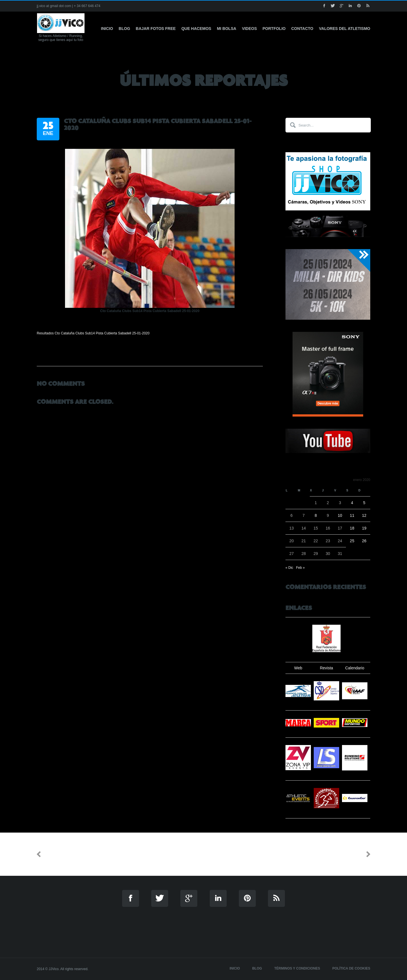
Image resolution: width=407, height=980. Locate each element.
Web (298, 668)
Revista (327, 668)
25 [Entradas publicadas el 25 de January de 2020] (352, 541)
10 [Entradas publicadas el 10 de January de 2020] (340, 515)
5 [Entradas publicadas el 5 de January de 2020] (364, 503)
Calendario (355, 668)
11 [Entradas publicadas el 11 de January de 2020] (352, 515)
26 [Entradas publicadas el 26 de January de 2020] (364, 541)
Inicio (107, 29)
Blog (124, 29)
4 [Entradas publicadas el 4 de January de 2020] (352, 503)
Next (357, 854)
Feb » (300, 568)
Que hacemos (196, 29)
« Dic (289, 568)
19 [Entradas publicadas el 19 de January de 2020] (364, 528)
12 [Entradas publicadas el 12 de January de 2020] (364, 515)
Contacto (302, 29)
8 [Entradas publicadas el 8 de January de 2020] (316, 515)
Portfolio (274, 29)
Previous (55, 854)
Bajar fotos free (156, 29)
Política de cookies (351, 968)
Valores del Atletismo (345, 29)
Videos (249, 29)
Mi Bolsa (226, 29)
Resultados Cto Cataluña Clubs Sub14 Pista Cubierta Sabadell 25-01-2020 (93, 333)
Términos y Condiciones (297, 968)
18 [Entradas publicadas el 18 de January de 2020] (352, 528)
